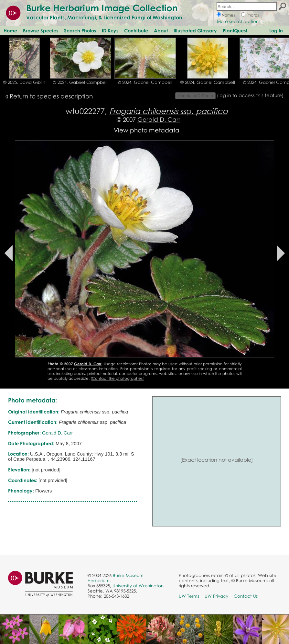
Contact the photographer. (118, 378)
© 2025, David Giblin (24, 82)
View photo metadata (147, 130)
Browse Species (41, 30)
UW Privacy (216, 596)
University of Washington (138, 586)
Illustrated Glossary (195, 30)
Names (228, 15)
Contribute (136, 30)
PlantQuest (235, 30)
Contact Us (246, 596)
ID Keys (110, 30)
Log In (276, 30)
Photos (253, 15)
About (161, 30)
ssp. (168, 111)
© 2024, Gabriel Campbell (80, 82)
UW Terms (189, 596)
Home (10, 30)
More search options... (241, 21)
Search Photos (80, 30)
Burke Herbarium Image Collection (102, 8)
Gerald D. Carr (159, 119)
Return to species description (51, 96)
